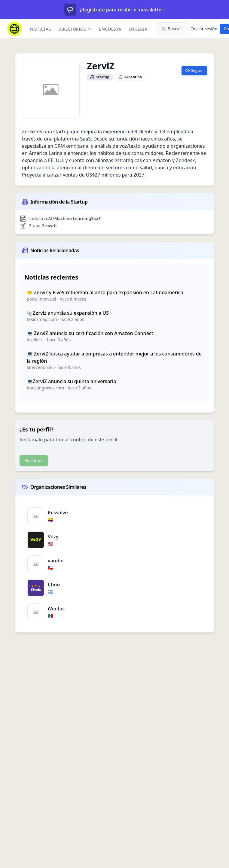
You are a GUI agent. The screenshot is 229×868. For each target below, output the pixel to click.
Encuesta (110, 29)
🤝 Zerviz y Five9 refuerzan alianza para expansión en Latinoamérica (105, 292)
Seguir (194, 70)
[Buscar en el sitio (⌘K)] (173, 29)
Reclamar (34, 460)
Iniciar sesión (205, 29)
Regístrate (93, 10)
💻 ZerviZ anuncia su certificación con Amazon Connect (90, 333)
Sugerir (138, 29)
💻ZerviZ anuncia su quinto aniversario (72, 381)
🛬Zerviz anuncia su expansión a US (68, 313)
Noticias (41, 29)
